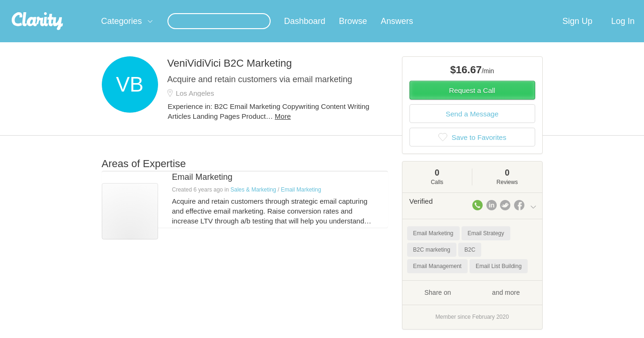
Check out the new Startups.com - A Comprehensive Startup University (435, 6)
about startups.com (570, 6)
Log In (623, 32)
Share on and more (472, 303)
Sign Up (577, 32)
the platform (87, 5)
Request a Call (472, 102)
